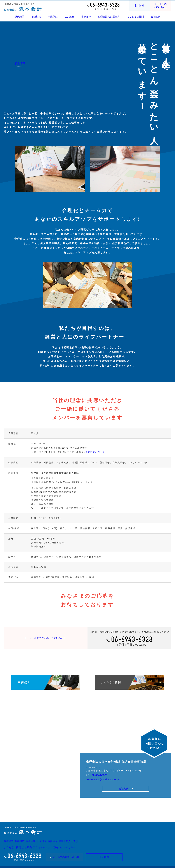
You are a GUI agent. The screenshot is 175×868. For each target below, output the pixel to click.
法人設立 (69, 16)
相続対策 (36, 16)
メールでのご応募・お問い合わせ (48, 637)
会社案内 (156, 16)
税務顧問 (19, 16)
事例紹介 (86, 16)
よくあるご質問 (135, 16)
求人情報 (139, 6)
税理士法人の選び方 (109, 16)
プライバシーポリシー (76, 844)
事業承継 (53, 16)
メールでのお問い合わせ (161, 6)
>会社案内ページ (96, 451)
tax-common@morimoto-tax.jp (105, 774)
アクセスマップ (50, 844)
